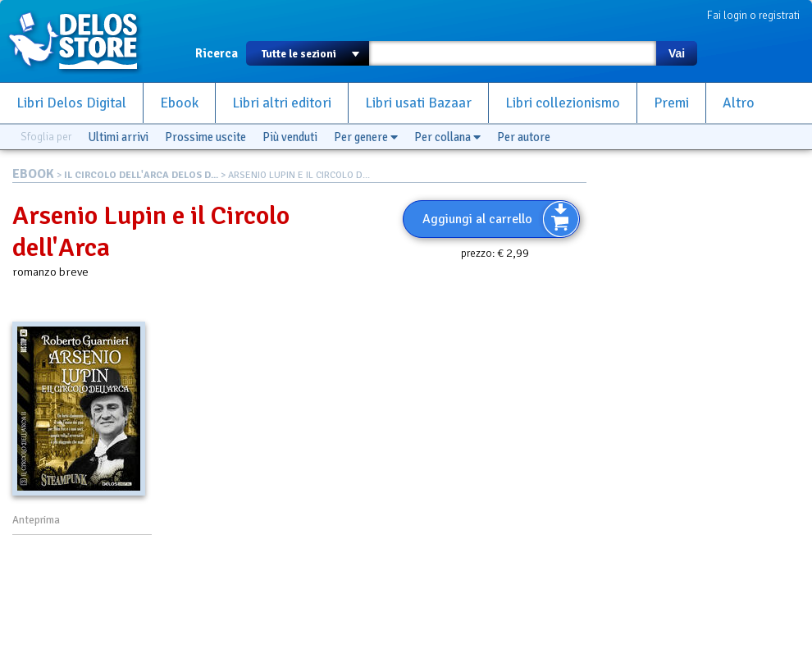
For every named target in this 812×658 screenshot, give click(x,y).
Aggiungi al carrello (477, 219)
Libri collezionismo (563, 103)
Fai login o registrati (753, 15)
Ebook (179, 103)
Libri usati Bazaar (418, 103)
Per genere (366, 137)
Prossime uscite (205, 137)
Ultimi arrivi (118, 137)
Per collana (447, 137)
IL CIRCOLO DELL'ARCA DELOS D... (141, 175)
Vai (677, 53)
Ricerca (217, 53)
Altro (739, 103)
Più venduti (290, 137)
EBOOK (33, 174)
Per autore (524, 137)
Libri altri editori (282, 103)
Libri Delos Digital (71, 103)
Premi (671, 103)
